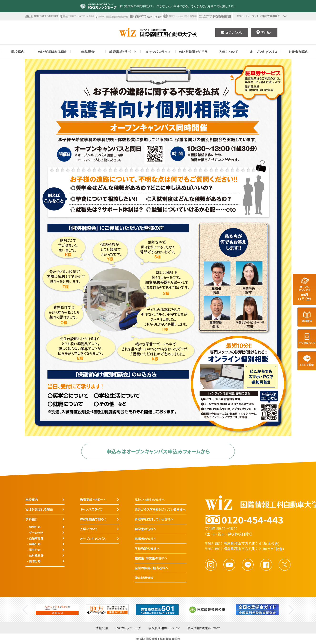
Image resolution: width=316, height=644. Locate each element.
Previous (25, 610)
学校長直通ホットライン (164, 628)
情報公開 (102, 628)
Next (291, 610)
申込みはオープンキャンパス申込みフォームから (158, 451)
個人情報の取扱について (204, 628)
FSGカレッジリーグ (128, 628)
